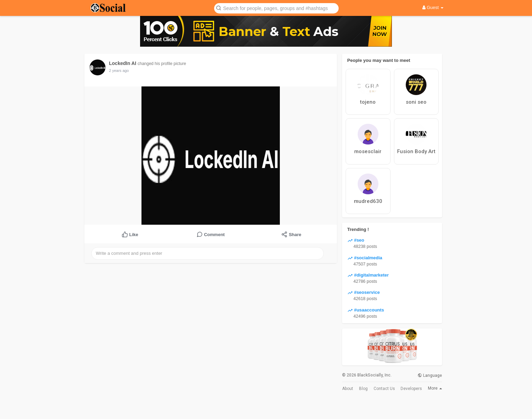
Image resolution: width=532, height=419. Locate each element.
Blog (363, 389)
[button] (276, 8)
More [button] (435, 388)
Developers (411, 389)
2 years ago (119, 71)
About (348, 389)
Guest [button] (433, 7)
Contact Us (384, 389)
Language (430, 375)
